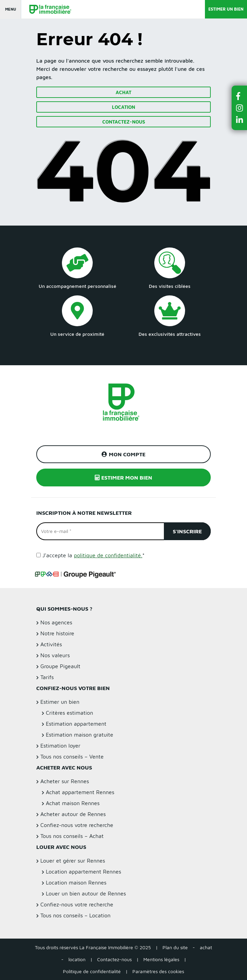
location (77, 959)
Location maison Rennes (76, 882)
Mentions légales (161, 959)
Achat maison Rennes (73, 803)
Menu (11, 9)
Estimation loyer (60, 746)
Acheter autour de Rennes (73, 814)
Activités (51, 644)
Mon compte (123, 454)
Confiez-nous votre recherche (77, 825)
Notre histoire (57, 633)
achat (206, 947)
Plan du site (175, 947)
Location (123, 107)
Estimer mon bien (123, 478)
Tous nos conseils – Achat (72, 836)
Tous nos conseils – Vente (72, 756)
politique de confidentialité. (108, 555)
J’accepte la (94, 555)
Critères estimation (69, 713)
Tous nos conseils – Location (75, 915)
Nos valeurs (55, 655)
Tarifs (47, 677)
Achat (123, 92)
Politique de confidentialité (92, 971)
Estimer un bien (226, 9)
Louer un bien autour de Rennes (86, 893)
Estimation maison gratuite (80, 735)
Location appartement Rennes (83, 871)
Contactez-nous (124, 122)
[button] (239, 96)
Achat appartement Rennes (80, 792)
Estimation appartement (76, 724)
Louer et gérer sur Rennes (73, 861)
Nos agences (56, 622)
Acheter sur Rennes (65, 781)
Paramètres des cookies (158, 971)
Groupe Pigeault (60, 666)
